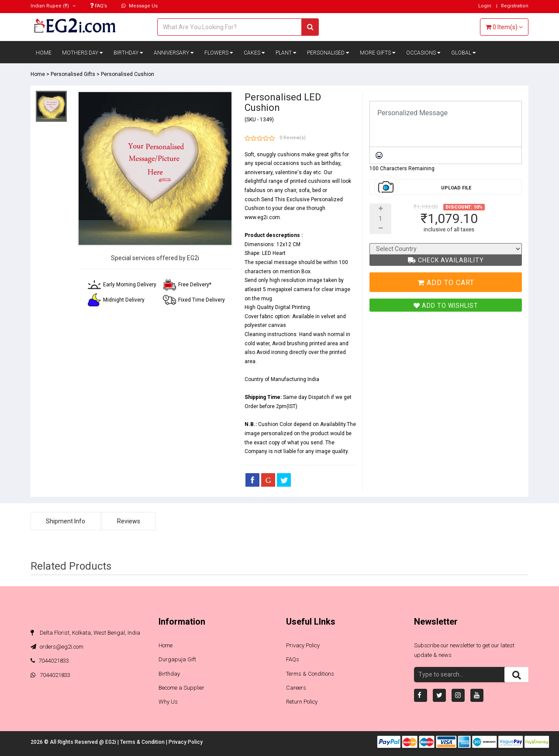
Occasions (423, 53)
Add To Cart (446, 283)
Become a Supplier (181, 688)
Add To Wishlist (446, 306)
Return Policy (302, 702)
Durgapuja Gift (177, 659)
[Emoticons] (379, 155)
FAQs (293, 659)
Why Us (168, 702)
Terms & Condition (143, 742)
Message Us (140, 6)
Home (44, 53)
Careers (296, 688)
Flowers (219, 53)
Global (464, 53)
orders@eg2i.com (57, 647)
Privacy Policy (303, 645)
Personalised (328, 53)
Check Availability (446, 260)
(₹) (53, 6)
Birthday (128, 53)
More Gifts (378, 53)
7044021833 (50, 661)
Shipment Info (66, 521)
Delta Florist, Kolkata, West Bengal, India (85, 633)
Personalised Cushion (128, 74)
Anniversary (174, 53)
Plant (286, 53)
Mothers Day (83, 53)
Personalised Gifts (73, 74)
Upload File (456, 188)
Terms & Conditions (310, 674)
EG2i (111, 742)
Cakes (254, 53)
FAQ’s (98, 6)
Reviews (129, 521)
